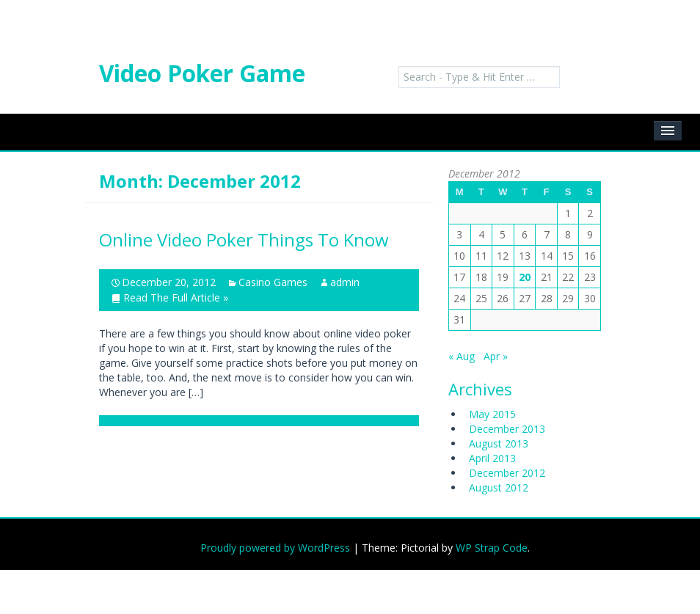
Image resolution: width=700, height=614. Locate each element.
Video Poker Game (202, 73)
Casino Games (273, 282)
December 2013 (507, 429)
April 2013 (492, 458)
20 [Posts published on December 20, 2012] (525, 277)
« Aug (462, 356)
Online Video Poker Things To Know (244, 240)
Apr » (496, 356)
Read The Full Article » (176, 297)
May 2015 (492, 414)
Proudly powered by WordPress (275, 548)
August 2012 (499, 487)
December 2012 (507, 473)
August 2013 (499, 443)
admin (345, 282)
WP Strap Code (492, 548)
